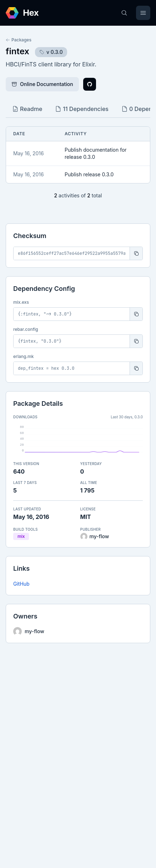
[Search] (124, 13)
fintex (17, 51)
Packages (19, 40)
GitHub (21, 584)
